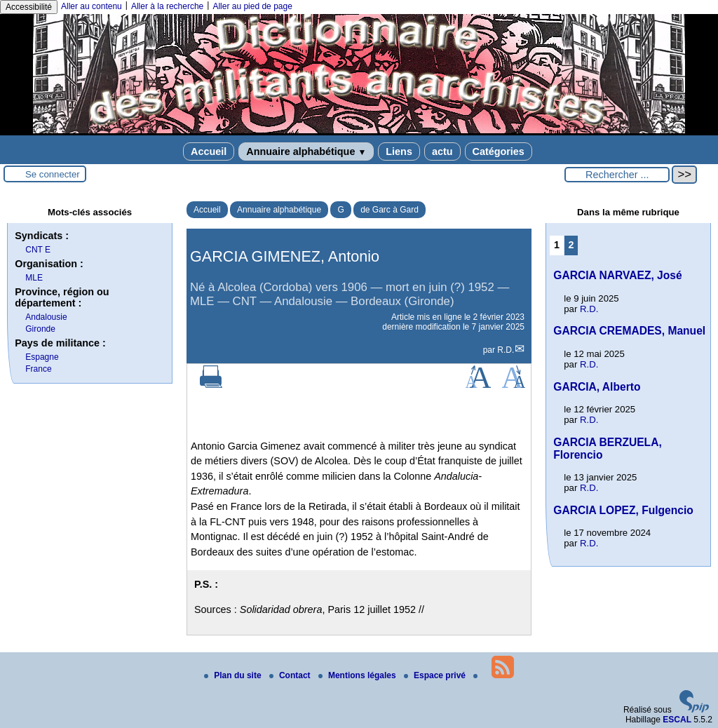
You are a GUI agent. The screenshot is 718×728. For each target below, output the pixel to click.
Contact (291, 675)
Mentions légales (358, 675)
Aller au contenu (92, 6)
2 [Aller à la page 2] (571, 245)
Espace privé (436, 675)
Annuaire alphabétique (306, 151)
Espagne (42, 357)
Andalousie (46, 317)
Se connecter (53, 174)
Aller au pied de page (252, 6)
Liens (399, 151)
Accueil (209, 151)
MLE (34, 278)
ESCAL (677, 720)
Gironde (40, 329)
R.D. (506, 350)
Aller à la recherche (167, 6)
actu (442, 151)
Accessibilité (29, 7)
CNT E (38, 250)
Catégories (499, 151)
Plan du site (234, 675)
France (38, 369)
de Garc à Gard (390, 210)
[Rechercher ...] (617, 175)
